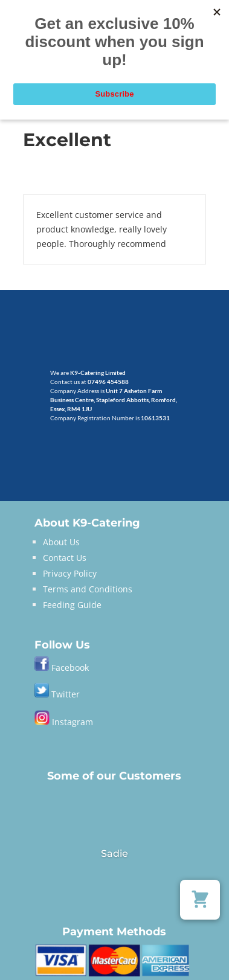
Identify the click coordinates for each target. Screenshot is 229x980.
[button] (200, 900)
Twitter (57, 694)
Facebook (70, 668)
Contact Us (65, 558)
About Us (61, 542)
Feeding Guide (72, 605)
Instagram (64, 722)
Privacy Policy (70, 573)
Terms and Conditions (88, 589)
